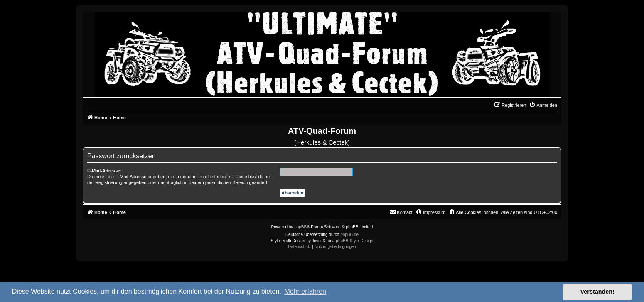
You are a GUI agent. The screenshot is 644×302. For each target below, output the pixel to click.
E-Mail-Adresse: (104, 171)
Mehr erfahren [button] (305, 291)
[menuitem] (543, 105)
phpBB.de (349, 234)
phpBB (300, 227)
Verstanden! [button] (597, 292)
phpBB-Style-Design (354, 241)
